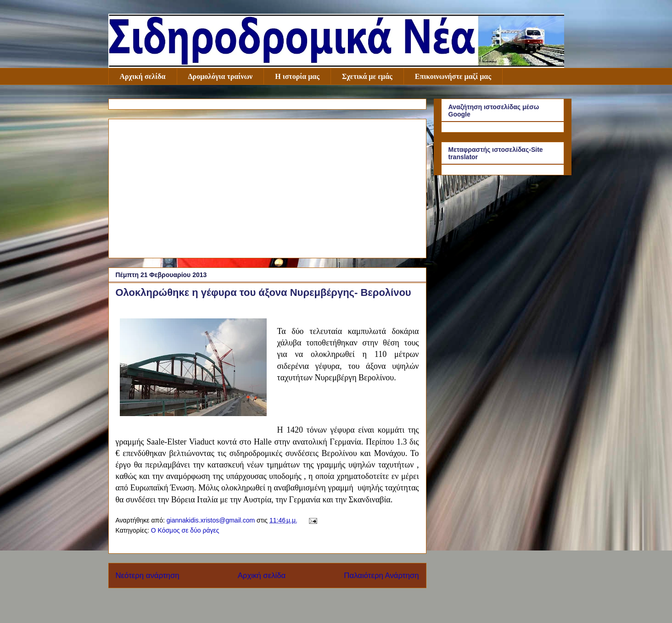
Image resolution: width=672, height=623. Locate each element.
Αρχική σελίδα (143, 76)
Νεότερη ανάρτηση (148, 576)
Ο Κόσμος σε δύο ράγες (185, 530)
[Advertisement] (267, 187)
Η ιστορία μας (297, 76)
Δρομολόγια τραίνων (221, 76)
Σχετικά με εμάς (367, 76)
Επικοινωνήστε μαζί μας (453, 76)
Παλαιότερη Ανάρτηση (381, 576)
